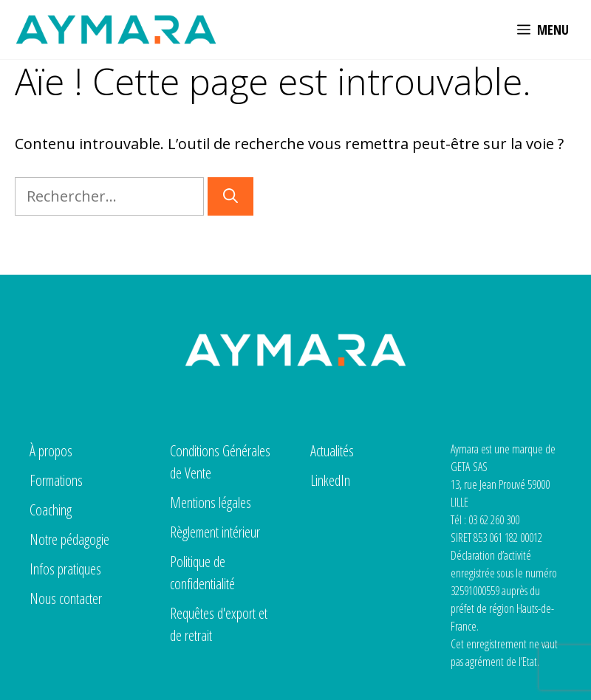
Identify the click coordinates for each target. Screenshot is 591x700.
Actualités (332, 451)
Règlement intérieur (215, 532)
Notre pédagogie (69, 539)
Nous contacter (66, 598)
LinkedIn (330, 480)
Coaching (51, 510)
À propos (51, 451)
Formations (56, 480)
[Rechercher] (230, 196)
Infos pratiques (65, 569)
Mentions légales (211, 502)
